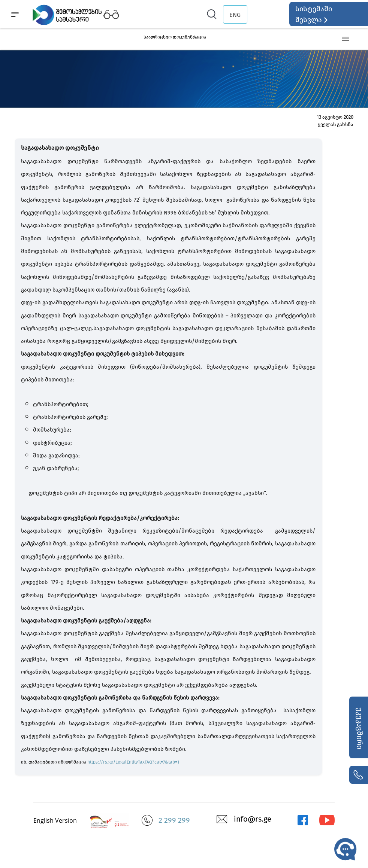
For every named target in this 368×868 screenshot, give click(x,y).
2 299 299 (174, 820)
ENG (235, 15)
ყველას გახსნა (336, 124)
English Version (55, 820)
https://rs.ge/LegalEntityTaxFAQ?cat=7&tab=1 (133, 762)
